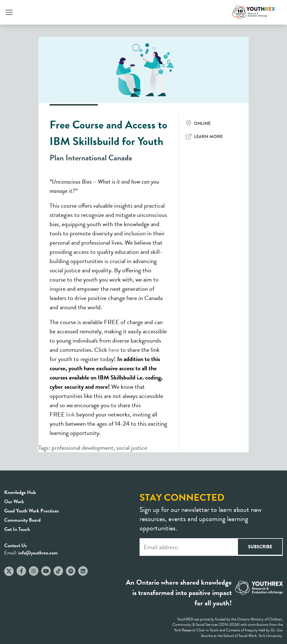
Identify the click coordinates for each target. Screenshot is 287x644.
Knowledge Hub (20, 492)
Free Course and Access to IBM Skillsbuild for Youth (108, 133)
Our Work (14, 501)
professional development (83, 448)
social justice (132, 448)
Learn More (208, 137)
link (70, 414)
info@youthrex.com (38, 553)
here (114, 350)
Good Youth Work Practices (32, 511)
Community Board (22, 520)
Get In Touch (17, 529)
